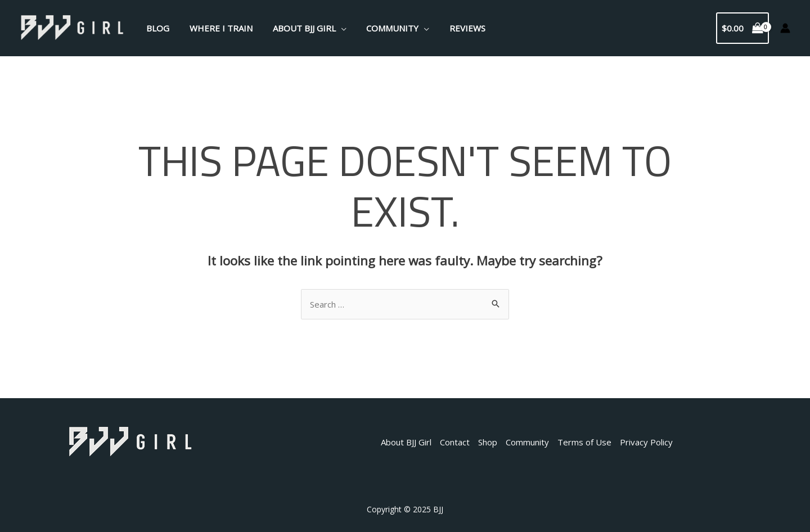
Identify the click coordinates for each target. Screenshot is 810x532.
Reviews (453, 28)
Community (381, 28)
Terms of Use (584, 442)
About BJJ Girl (296, 28)
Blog (156, 28)
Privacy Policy (646, 442)
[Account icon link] (785, 28)
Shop (488, 442)
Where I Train (216, 28)
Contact (455, 442)
